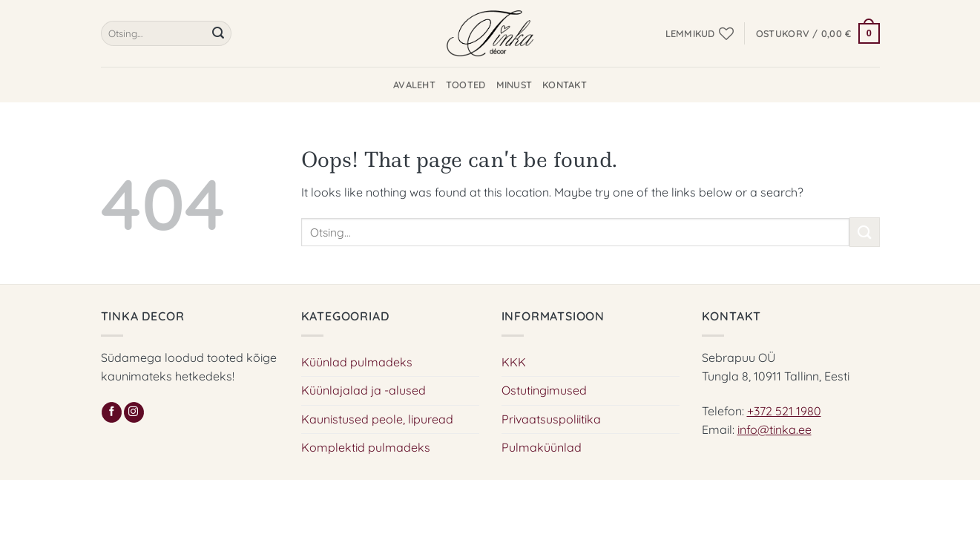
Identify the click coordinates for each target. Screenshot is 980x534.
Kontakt (565, 85)
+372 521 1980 (784, 411)
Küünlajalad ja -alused (364, 390)
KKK (514, 362)
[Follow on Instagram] (134, 412)
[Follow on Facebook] (112, 412)
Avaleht (414, 85)
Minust (514, 85)
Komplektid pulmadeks (366, 447)
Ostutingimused (544, 390)
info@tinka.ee (775, 429)
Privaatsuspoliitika (551, 419)
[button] (818, 33)
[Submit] (218, 33)
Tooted (466, 85)
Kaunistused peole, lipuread (377, 419)
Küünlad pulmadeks (357, 362)
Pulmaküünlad (542, 447)
